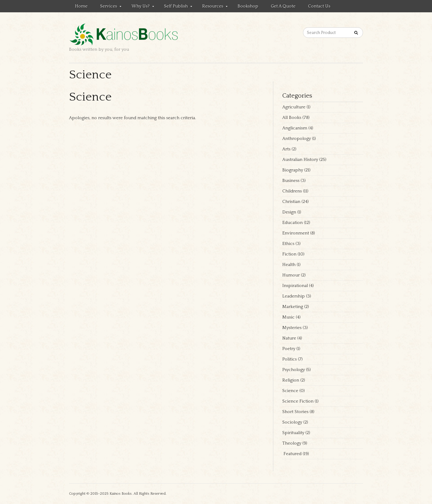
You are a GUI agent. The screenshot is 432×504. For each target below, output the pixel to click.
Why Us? (140, 7)
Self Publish (175, 7)
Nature (289, 338)
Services (108, 7)
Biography (293, 170)
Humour (291, 275)
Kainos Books (121, 494)
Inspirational (295, 286)
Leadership (294, 296)
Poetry (289, 349)
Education (292, 223)
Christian (291, 202)
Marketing (293, 307)
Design (289, 212)
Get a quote (283, 6)
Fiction (289, 254)
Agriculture (294, 107)
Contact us (319, 6)
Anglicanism (295, 128)
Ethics (288, 244)
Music (288, 317)
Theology (292, 443)
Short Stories (295, 412)
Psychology (294, 370)
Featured (292, 454)
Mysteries (292, 328)
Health (289, 265)
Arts (286, 149)
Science (290, 391)
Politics (289, 359)
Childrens (292, 191)
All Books (292, 118)
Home (81, 6)
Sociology (292, 422)
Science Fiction (298, 401)
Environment (296, 233)
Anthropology (297, 139)
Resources (212, 7)
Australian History (300, 160)
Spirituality (293, 433)
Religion (291, 380)
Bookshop (248, 6)
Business (291, 181)
